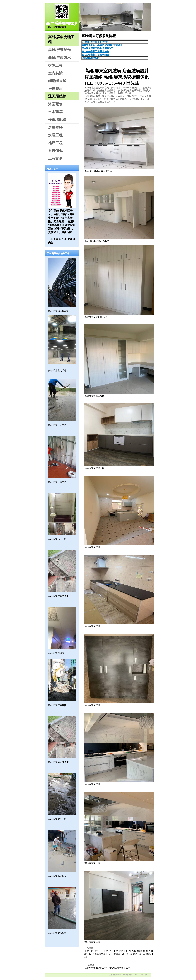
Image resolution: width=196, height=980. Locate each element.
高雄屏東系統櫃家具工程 (97, 241)
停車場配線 (57, 120)
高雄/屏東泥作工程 (57, 819)
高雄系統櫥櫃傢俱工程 (96, 968)
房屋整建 (55, 89)
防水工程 (113, 951)
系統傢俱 (55, 151)
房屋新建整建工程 (101, 954)
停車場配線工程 (134, 954)
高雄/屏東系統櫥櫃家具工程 (98, 171)
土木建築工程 (118, 954)
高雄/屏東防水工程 (57, 539)
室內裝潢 (55, 73)
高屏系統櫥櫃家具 (62, 23)
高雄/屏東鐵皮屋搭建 (58, 311)
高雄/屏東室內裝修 (57, 370)
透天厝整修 (57, 96)
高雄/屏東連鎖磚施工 (58, 596)
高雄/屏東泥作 (59, 50)
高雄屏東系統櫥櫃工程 (96, 317)
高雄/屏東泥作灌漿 (57, 933)
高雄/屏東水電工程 (57, 482)
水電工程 (55, 135)
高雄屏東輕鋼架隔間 (94, 396)
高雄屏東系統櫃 (92, 547)
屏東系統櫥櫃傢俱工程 (119, 968)
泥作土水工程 (101, 951)
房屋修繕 (55, 127)
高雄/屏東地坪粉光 (57, 876)
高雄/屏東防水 (59, 57)
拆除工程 (55, 65)
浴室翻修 (55, 104)
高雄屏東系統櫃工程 (94, 468)
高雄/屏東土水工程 (57, 425)
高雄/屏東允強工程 (61, 40)
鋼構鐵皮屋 (57, 81)
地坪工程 (55, 143)
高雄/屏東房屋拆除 (57, 705)
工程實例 (55, 158)
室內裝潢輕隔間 (137, 951)
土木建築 (55, 112)
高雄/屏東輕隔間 (56, 653)
